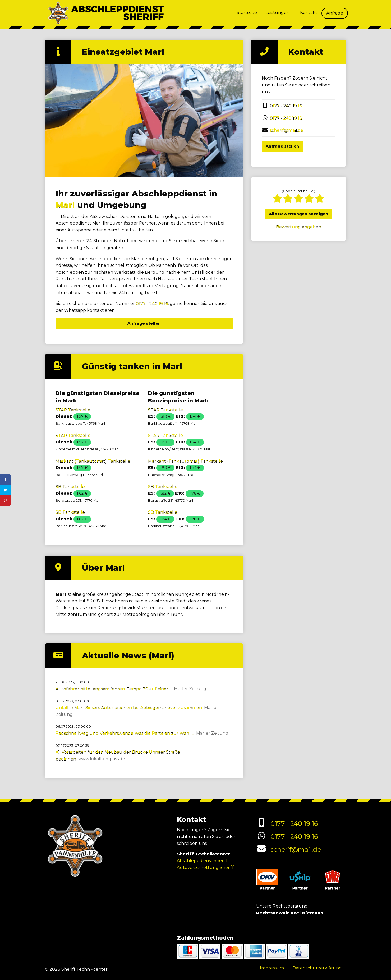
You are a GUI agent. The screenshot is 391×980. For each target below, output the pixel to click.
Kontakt (309, 13)
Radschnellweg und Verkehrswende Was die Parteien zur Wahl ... (125, 733)
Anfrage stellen (144, 323)
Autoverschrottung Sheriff (205, 867)
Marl (65, 205)
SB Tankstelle (70, 486)
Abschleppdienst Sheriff (202, 861)
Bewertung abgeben (299, 227)
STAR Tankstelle (73, 410)
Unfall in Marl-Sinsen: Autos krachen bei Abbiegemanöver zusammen (129, 707)
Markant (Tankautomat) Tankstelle (93, 461)
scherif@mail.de (286, 130)
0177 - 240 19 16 (152, 303)
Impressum (272, 968)
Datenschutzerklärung (317, 968)
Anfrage (335, 13)
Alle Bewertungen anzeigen (298, 214)
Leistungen (277, 13)
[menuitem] (247, 13)
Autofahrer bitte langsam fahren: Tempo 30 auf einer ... (114, 689)
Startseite (247, 13)
